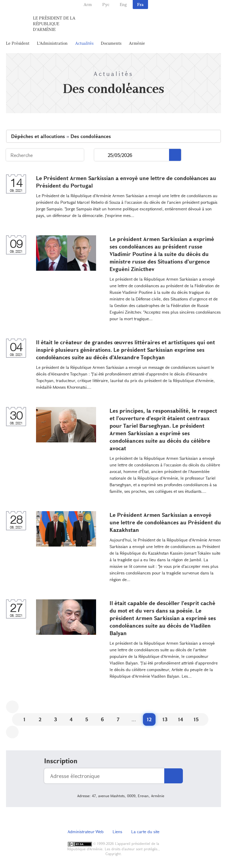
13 (165, 719)
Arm (88, 4)
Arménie (137, 43)
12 (149, 719)
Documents (111, 43)
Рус (106, 4)
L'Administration (52, 43)
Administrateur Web (86, 832)
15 (196, 719)
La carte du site (145, 832)
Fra (140, 4)
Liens (117, 832)
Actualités (84, 43)
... (101, 155)
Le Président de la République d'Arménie (54, 24)
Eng (123, 4)
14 (181, 719)
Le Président (18, 43)
